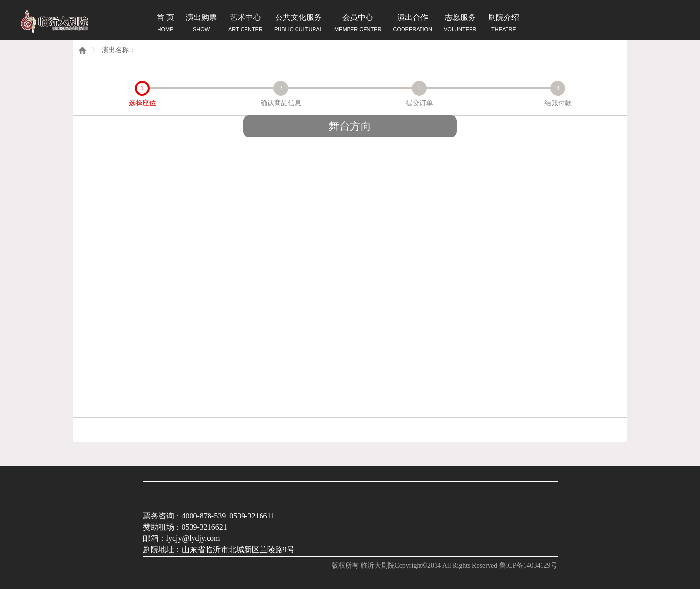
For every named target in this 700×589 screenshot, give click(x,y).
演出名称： (119, 50)
